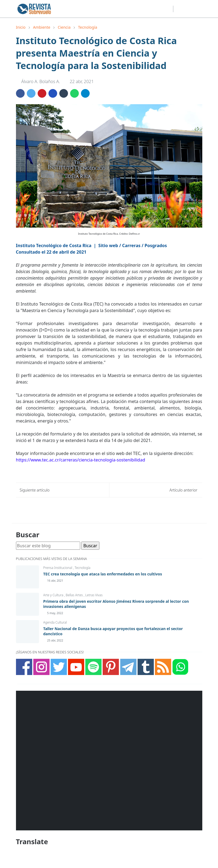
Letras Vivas (94, 595)
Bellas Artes (75, 595)
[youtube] (159, 9)
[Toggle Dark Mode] (179, 9)
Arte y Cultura (54, 595)
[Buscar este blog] (48, 546)
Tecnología (82, 568)
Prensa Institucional (58, 568)
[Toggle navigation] (198, 9)
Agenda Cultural (55, 622)
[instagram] (142, 9)
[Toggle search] (188, 9)
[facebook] (133, 9)
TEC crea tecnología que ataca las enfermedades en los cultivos (103, 574)
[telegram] (168, 9)
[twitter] (150, 9)
